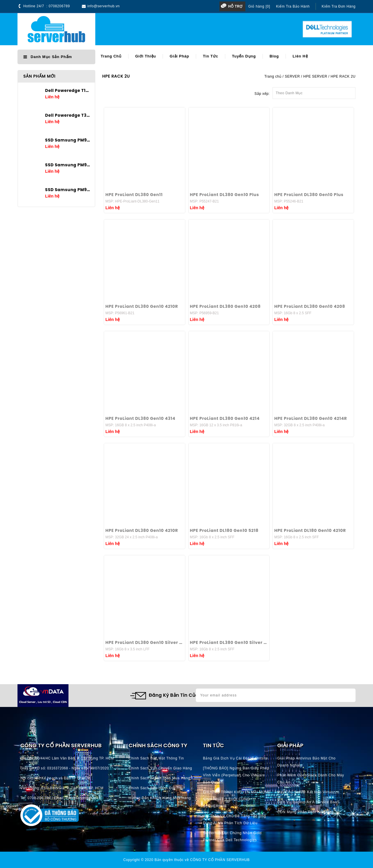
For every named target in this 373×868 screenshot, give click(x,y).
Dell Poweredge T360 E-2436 (68, 115)
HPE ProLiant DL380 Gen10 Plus (225, 195)
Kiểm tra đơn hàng (339, 6)
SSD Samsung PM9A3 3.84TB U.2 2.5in (68, 165)
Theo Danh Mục (314, 91)
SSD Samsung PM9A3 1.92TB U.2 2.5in (68, 190)
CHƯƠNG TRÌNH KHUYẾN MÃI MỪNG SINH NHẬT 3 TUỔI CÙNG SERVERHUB (237, 799)
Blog (274, 56)
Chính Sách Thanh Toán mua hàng (159, 778)
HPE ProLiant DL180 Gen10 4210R (310, 530)
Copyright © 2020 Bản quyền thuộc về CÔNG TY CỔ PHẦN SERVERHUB (186, 860)
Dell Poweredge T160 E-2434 (68, 90)
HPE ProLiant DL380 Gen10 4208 (225, 306)
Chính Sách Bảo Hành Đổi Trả (155, 788)
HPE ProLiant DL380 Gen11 (134, 195)
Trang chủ (111, 56)
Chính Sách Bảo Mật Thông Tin (156, 758)
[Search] (188, 29)
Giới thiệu (146, 56)
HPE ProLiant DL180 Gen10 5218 (224, 530)
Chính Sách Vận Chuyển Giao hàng (160, 768)
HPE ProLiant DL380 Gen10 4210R (142, 306)
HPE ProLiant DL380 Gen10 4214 (225, 418)
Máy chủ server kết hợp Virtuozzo (308, 792)
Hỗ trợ (235, 6)
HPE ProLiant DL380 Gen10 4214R (310, 418)
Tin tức (211, 56)
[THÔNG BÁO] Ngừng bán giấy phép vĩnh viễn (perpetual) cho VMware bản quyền (236, 775)
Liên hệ (300, 56)
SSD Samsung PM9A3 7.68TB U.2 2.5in (68, 140)
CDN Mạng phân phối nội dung (306, 812)
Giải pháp (179, 56)
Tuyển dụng (244, 56)
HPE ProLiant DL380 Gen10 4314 (140, 418)
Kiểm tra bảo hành (293, 6)
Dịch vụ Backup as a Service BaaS (309, 802)
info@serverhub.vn (104, 6)
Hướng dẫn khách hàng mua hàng (160, 798)
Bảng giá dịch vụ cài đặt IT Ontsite (235, 758)
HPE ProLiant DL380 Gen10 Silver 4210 (145, 642)
